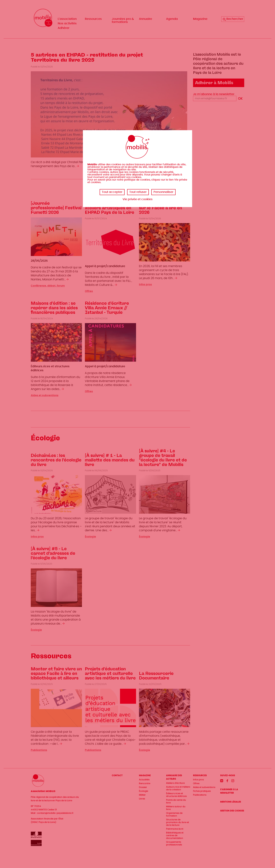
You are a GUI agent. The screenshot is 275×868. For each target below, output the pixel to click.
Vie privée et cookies (138, 199)
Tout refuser (138, 192)
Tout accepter (112, 192)
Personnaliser (163, 192)
